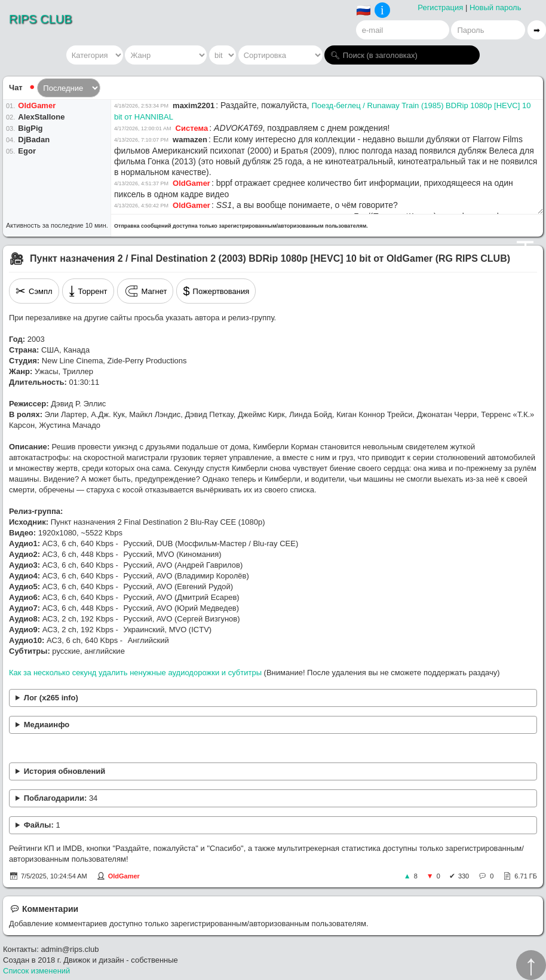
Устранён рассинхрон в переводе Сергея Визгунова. (273, 772)
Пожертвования (216, 291)
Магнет (145, 291)
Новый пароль (496, 7)
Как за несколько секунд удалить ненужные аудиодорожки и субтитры (135, 673)
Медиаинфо (47, 725)
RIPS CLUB (41, 19)
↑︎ (531, 965)
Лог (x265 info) (51, 698)
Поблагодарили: (61, 798)
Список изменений (36, 971)
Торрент (88, 291)
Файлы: (42, 825)
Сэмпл (34, 291)
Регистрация (440, 7)
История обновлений (65, 771)
